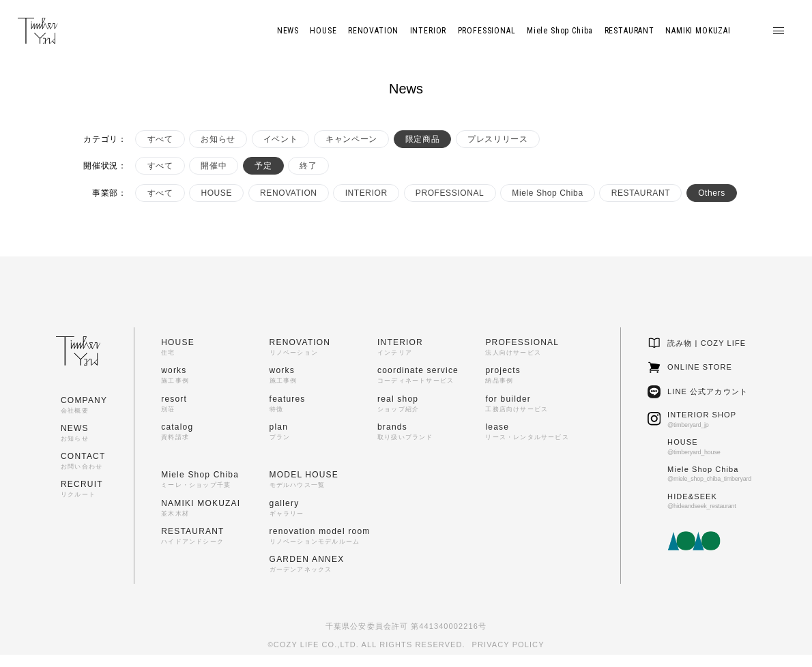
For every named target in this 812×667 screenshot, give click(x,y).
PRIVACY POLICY (508, 644)
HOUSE (216, 193)
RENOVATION (289, 193)
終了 (308, 166)
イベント (280, 139)
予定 (263, 166)
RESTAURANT (641, 193)
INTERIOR (366, 193)
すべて (160, 139)
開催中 (214, 166)
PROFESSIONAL (450, 193)
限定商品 (422, 139)
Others (712, 193)
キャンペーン (351, 139)
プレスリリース (497, 139)
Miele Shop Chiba (547, 193)
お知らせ (218, 139)
